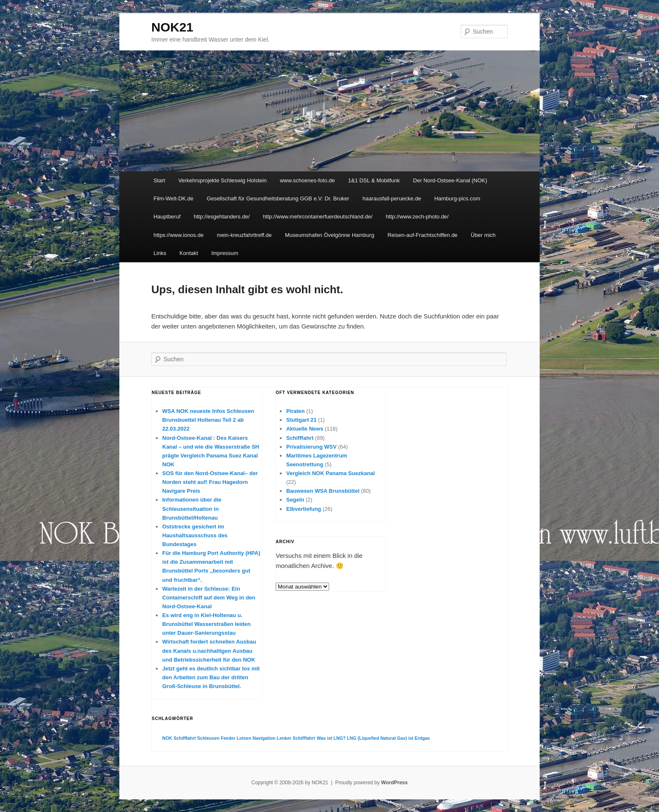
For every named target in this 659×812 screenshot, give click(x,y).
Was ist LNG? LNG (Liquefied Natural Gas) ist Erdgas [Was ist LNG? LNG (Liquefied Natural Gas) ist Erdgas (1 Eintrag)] (373, 738)
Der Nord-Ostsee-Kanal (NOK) (450, 180)
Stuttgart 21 (301, 420)
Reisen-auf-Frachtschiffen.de (423, 235)
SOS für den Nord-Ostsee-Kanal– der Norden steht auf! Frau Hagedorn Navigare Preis (210, 482)
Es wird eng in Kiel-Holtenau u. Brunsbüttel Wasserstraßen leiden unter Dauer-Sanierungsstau (206, 624)
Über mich (483, 235)
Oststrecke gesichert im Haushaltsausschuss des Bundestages (195, 535)
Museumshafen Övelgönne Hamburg (329, 235)
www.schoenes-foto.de (307, 180)
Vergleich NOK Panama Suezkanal (331, 473)
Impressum (225, 253)
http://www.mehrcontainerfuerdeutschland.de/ (318, 217)
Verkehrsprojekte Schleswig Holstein (222, 180)
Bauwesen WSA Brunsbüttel (323, 491)
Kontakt (189, 253)
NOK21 (172, 27)
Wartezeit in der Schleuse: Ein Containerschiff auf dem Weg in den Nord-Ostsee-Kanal (209, 598)
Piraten (295, 411)
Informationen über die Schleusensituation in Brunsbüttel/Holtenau (192, 508)
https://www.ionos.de (178, 235)
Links (160, 253)
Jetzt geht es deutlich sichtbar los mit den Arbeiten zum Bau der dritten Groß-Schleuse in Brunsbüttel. (211, 677)
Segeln (295, 500)
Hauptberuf (167, 217)
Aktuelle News (305, 429)
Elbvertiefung (304, 509)
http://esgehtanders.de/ (222, 217)
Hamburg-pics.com (457, 198)
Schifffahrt (300, 438)
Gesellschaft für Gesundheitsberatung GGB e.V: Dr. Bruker (278, 198)
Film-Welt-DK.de (173, 198)
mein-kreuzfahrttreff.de (244, 235)
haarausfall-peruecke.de (391, 198)
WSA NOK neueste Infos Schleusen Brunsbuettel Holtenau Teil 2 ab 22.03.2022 (208, 420)
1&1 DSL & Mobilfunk (374, 180)
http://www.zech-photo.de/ (417, 217)
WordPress (394, 783)
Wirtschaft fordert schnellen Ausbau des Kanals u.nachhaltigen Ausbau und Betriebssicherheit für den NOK (209, 650)
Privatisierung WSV (311, 447)
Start (159, 180)
